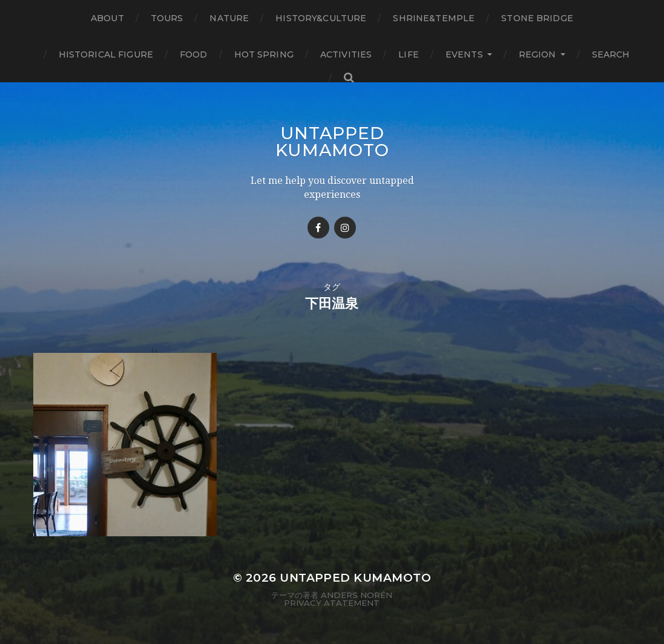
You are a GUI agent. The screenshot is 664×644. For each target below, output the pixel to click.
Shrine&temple (434, 18)
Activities (346, 54)
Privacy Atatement (332, 603)
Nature (229, 18)
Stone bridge (537, 18)
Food (194, 54)
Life (409, 54)
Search (611, 54)
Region (537, 54)
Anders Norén (357, 595)
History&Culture (321, 18)
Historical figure (106, 54)
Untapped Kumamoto (332, 142)
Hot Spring (264, 54)
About (107, 18)
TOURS (167, 18)
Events (464, 54)
